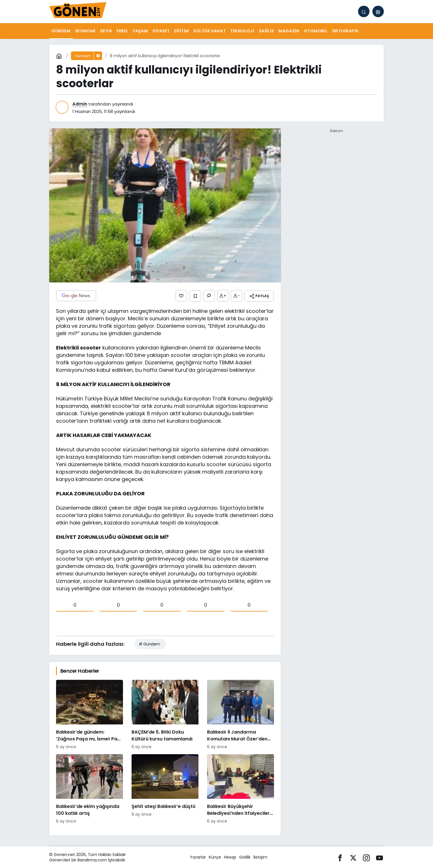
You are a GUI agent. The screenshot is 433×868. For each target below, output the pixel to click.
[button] (378, 11)
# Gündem (149, 643)
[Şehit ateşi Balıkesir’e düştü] (165, 789)
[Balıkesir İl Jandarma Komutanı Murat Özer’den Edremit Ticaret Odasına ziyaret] (241, 714)
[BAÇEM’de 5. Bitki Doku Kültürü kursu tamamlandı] (165, 714)
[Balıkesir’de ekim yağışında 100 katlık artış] (90, 789)
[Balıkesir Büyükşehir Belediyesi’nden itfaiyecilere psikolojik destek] (241, 789)
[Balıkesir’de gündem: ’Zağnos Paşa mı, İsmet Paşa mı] (90, 714)
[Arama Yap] (364, 11)
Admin (80, 104)
